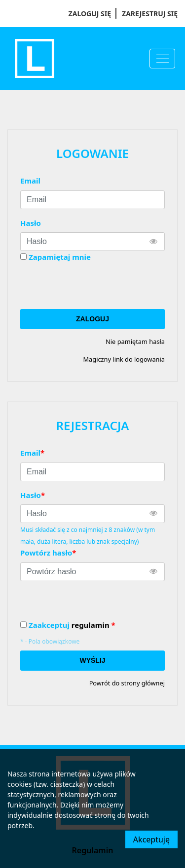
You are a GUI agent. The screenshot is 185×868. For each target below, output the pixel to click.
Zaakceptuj (72, 625)
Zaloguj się (90, 14)
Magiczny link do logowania (124, 359)
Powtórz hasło (48, 553)
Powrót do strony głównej (127, 683)
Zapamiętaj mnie (60, 257)
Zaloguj (92, 319)
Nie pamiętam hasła (135, 341)
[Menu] (162, 59)
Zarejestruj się (150, 14)
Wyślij (92, 660)
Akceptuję (151, 839)
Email (30, 181)
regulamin (91, 625)
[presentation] (95, 286)
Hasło (31, 223)
